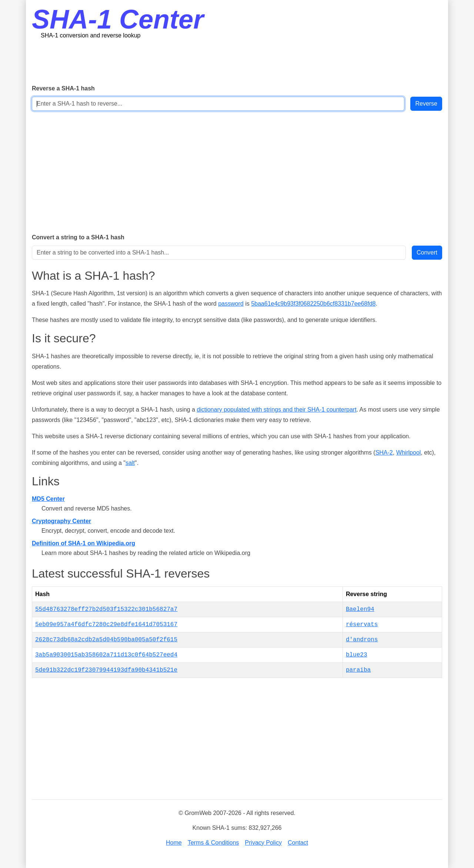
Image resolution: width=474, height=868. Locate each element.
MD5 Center (48, 499)
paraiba (358, 670)
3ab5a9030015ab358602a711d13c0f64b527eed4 (106, 655)
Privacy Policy (263, 843)
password (231, 304)
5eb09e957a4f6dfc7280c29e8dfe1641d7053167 (106, 625)
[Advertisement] (237, 61)
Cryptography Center (61, 521)
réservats (362, 625)
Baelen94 (360, 609)
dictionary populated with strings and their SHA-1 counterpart (276, 410)
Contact (298, 843)
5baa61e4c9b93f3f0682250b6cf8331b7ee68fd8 (313, 304)
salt (130, 463)
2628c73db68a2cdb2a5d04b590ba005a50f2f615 (106, 640)
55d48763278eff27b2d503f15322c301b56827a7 (106, 609)
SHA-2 (384, 453)
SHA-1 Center (118, 19)
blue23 (357, 655)
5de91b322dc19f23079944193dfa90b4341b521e (106, 670)
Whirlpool (409, 453)
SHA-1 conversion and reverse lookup (91, 35)
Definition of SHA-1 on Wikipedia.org (84, 543)
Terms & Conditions (213, 843)
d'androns (362, 640)
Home (174, 843)
